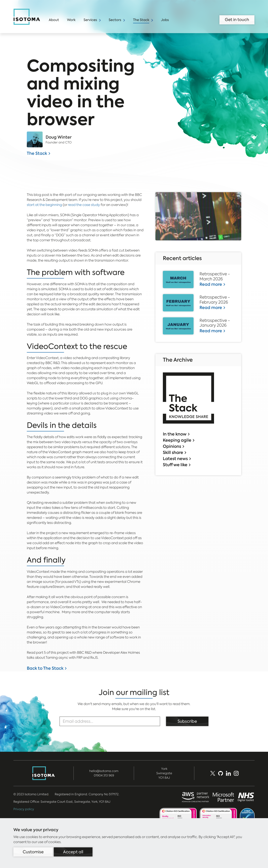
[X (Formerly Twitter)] (213, 773)
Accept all (73, 852)
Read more (211, 284)
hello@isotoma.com (104, 771)
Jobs (165, 20)
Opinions (172, 446)
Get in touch (237, 20)
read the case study (84, 205)
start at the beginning (44, 205)
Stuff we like (175, 465)
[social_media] (236, 773)
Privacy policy (24, 809)
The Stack (141, 20)
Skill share (173, 452)
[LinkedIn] (228, 773)
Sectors (115, 20)
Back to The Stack (45, 668)
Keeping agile (177, 440)
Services (90, 20)
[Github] (221, 773)
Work (71, 20)
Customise (33, 852)
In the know (175, 434)
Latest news (175, 459)
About (54, 20)
